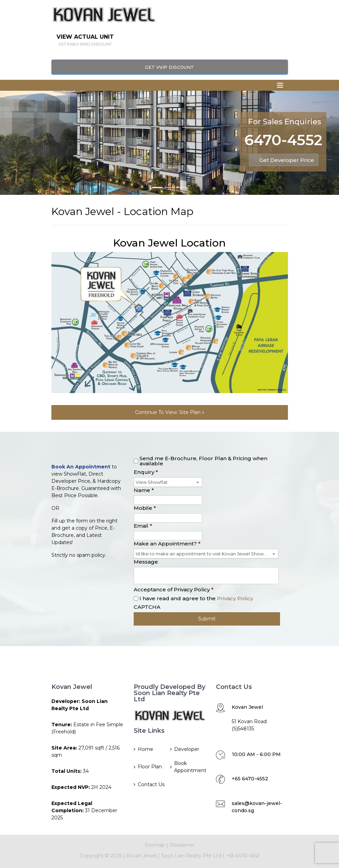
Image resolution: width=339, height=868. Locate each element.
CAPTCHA (147, 607)
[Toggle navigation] (280, 85)
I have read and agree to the (196, 598)
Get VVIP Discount (169, 67)
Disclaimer (182, 845)
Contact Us (151, 784)
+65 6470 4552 (243, 856)
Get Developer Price (287, 160)
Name (144, 490)
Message (146, 562)
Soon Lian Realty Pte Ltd (191, 856)
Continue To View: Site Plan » (170, 412)
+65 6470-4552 (250, 779)
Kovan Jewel (141, 856)
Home (146, 749)
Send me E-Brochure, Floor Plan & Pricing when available (203, 461)
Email (143, 526)
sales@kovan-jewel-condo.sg (257, 807)
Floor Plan (150, 767)
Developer (187, 749)
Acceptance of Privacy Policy (174, 589)
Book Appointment (190, 767)
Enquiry (146, 472)
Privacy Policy (235, 598)
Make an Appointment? (167, 544)
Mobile (145, 508)
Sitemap (155, 845)
